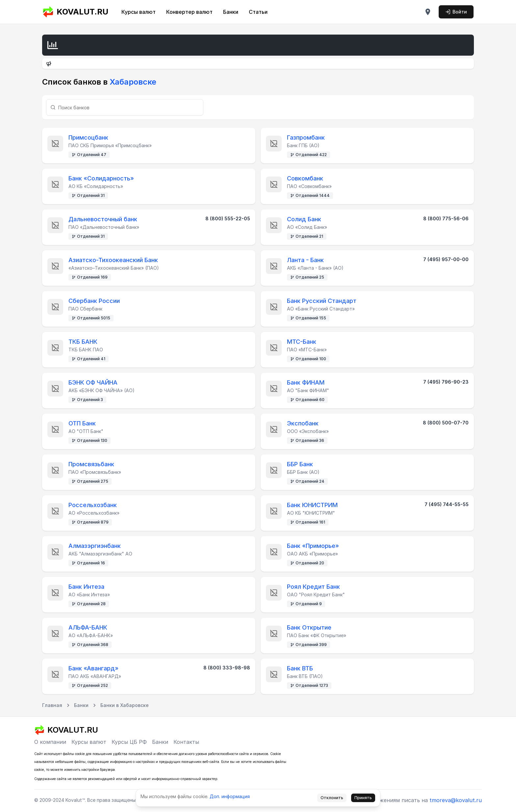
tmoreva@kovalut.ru (456, 800)
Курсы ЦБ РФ (129, 742)
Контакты (186, 742)
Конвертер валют (189, 12)
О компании (50, 742)
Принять (363, 798)
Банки (231, 12)
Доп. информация (230, 796)
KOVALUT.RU (75, 12)
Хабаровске (132, 82)
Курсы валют (139, 12)
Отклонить (332, 798)
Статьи (258, 12)
